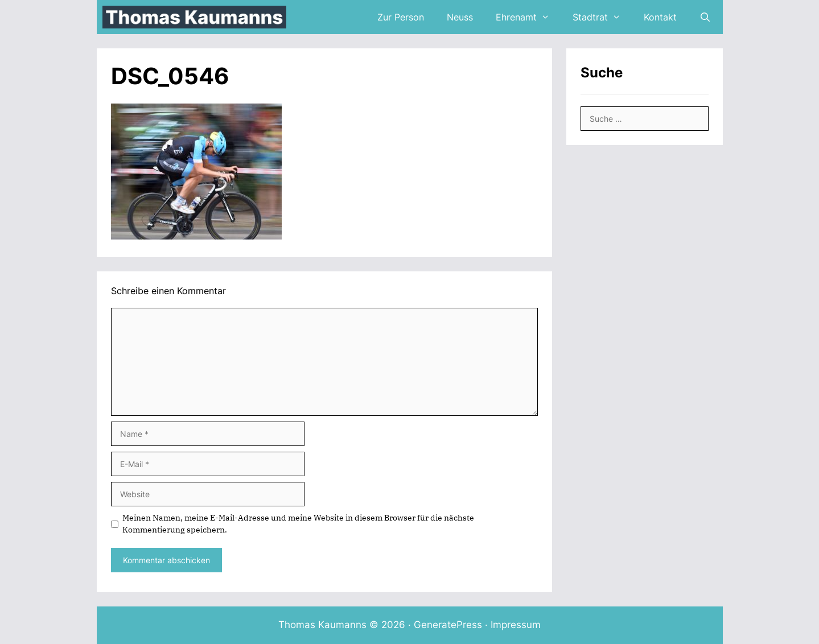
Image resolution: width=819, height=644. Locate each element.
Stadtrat (602, 17)
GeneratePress (448, 625)
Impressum (516, 625)
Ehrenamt (528, 17)
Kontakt (660, 17)
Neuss (460, 17)
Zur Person (401, 17)
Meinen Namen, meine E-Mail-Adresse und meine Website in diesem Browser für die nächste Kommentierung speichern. (298, 524)
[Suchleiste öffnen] (705, 17)
